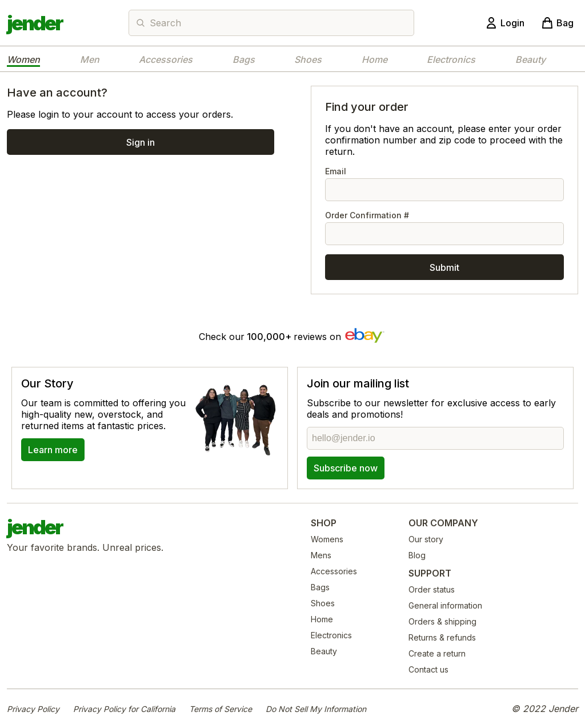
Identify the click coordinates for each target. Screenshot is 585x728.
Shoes (308, 59)
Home (374, 59)
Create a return (437, 653)
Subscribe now (346, 468)
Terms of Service (221, 709)
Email (444, 184)
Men (90, 59)
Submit (444, 267)
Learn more (53, 450)
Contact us (428, 669)
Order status (432, 589)
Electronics (451, 59)
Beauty (530, 59)
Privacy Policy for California (124, 709)
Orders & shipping (442, 621)
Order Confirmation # (444, 228)
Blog (417, 555)
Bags (244, 59)
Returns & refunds (442, 637)
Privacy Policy (33, 709)
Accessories (166, 59)
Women (23, 59)
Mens (321, 555)
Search (165, 23)
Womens (327, 539)
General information (445, 605)
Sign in (141, 142)
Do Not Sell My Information (316, 709)
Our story (426, 539)
